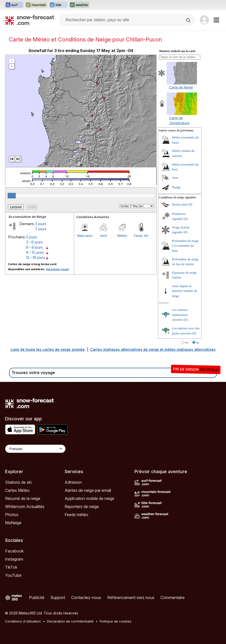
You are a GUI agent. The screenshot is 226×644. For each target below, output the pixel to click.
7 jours (41, 229)
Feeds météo (76, 515)
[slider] (12, 196)
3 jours (41, 224)
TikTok (11, 567)
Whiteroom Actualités (25, 507)
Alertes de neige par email (88, 490)
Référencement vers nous (131, 597)
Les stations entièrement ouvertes (180, 315)
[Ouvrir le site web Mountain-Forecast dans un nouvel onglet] (36, 5)
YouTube (13, 575)
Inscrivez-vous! (58, 269)
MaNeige (13, 523)
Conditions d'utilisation (23, 621)
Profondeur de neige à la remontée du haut (185, 246)
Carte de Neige (181, 87)
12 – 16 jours (36, 257)
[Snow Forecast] (30, 20)
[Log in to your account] (204, 20)
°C (187, 343)
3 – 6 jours (34, 242)
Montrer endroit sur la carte (177, 51)
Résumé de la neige (23, 498)
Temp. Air (141, 236)
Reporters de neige (82, 507)
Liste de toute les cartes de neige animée (48, 349)
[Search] (189, 20)
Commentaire (173, 597)
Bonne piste (180, 204)
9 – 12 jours (35, 252)
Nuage (176, 187)
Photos (12, 515)
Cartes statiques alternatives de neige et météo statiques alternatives (153, 349)
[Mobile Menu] (216, 20)
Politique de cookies (116, 621)
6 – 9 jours (34, 247)
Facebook (14, 551)
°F (198, 343)
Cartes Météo (17, 490)
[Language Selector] (35, 449)
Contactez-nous (86, 597)
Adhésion (73, 482)
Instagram (14, 559)
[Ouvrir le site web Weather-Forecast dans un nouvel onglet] (79, 5)
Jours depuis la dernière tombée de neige (185, 291)
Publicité (37, 597)
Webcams (85, 236)
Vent (103, 236)
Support (58, 597)
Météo (122, 236)
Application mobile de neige (89, 498)
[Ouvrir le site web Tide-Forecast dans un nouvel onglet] (58, 5)
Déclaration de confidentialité (70, 621)
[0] (190, 204)
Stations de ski (18, 482)
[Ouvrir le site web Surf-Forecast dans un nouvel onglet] (14, 5)
